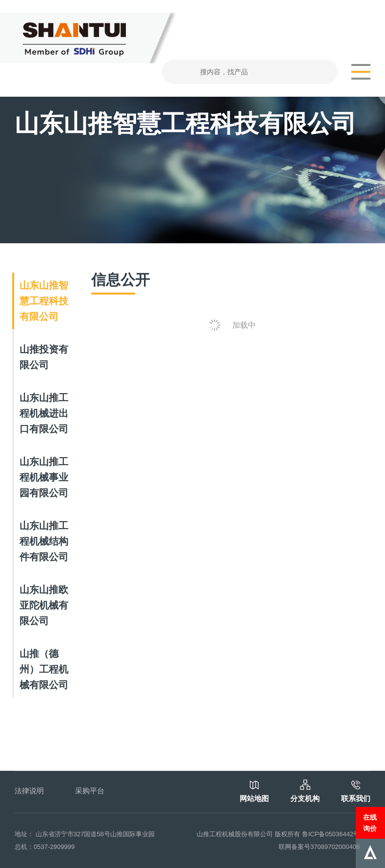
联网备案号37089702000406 (319, 847)
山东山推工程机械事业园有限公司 (44, 477)
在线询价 (370, 823)
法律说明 (29, 791)
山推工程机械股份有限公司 (235, 834)
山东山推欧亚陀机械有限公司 (44, 605)
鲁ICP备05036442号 (331, 834)
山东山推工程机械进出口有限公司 (44, 413)
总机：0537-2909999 (45, 847)
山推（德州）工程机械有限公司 (44, 669)
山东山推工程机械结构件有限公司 (44, 541)
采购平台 (90, 791)
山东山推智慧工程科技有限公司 (44, 301)
